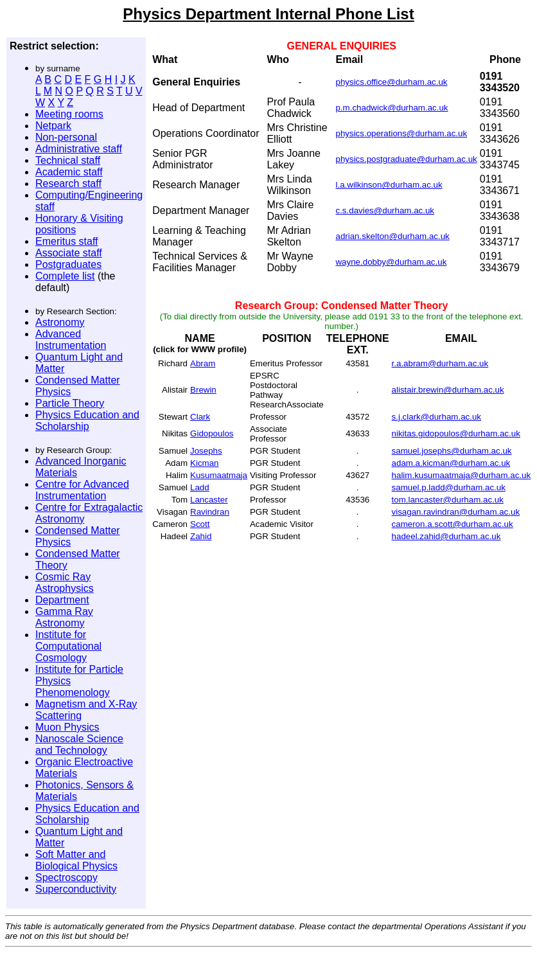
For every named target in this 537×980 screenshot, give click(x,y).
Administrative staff (79, 149)
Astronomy (60, 322)
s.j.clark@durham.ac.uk (436, 417)
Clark (200, 417)
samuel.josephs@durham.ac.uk (452, 451)
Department (62, 600)
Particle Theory (70, 403)
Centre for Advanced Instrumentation (82, 490)
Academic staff (69, 172)
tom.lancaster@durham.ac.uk (448, 500)
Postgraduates (68, 264)
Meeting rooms (69, 114)
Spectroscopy (66, 878)
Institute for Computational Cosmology (68, 646)
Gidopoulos (212, 433)
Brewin (203, 390)
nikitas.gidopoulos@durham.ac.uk (456, 433)
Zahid (201, 536)
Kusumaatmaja (219, 475)
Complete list (65, 276)
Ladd (200, 487)
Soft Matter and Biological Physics (76, 860)
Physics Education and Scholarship (87, 421)
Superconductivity (76, 889)
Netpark (53, 126)
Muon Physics (67, 727)
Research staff (68, 183)
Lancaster (209, 500)
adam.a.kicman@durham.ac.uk (451, 463)
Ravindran (210, 512)
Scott (200, 524)
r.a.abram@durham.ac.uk (440, 363)
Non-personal (66, 137)
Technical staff (68, 160)
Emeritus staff (67, 241)
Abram (203, 363)
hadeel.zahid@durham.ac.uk (446, 536)
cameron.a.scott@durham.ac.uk (453, 524)
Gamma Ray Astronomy (64, 617)
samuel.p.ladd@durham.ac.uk (449, 487)
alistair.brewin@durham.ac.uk (448, 390)
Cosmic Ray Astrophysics (65, 583)
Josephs (206, 451)
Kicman (204, 463)
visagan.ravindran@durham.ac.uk (456, 512)
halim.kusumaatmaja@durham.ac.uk (462, 475)
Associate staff (69, 253)
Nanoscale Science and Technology (79, 744)
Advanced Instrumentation (71, 340)
